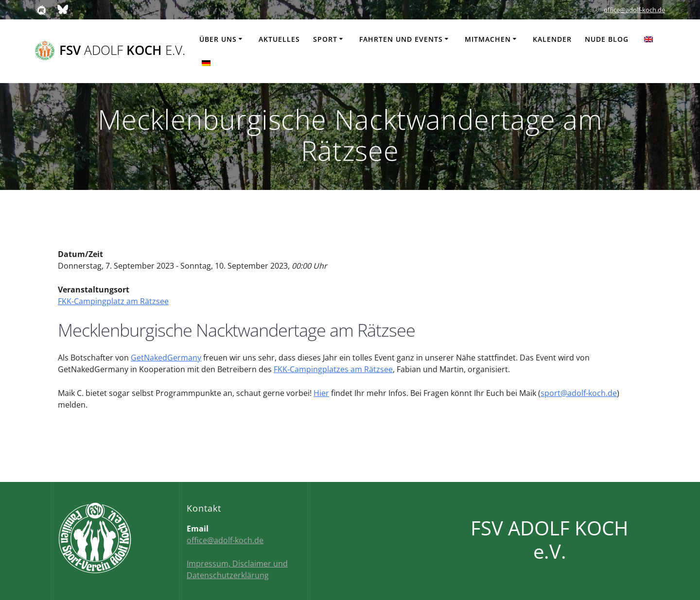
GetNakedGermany (166, 358)
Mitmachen (488, 39)
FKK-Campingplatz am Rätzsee (113, 301)
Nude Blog (607, 39)
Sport (325, 39)
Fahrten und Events (401, 39)
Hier (321, 393)
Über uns (218, 39)
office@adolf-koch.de (634, 10)
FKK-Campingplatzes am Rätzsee (333, 369)
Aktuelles (279, 39)
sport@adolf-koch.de (579, 393)
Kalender (552, 39)
